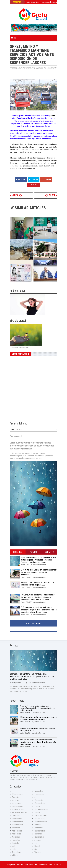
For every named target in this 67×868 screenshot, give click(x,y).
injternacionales (41, 816)
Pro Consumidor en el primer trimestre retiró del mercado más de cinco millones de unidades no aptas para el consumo (38, 597)
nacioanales (17, 831)
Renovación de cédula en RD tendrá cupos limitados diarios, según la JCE (37, 583)
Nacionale (16, 837)
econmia (16, 800)
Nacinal (37, 825)
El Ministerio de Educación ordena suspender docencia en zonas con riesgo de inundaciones (39, 572)
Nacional (38, 834)
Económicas (40, 803)
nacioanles (17, 834)
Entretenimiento (41, 809)
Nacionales (39, 837)
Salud (37, 849)
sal (13, 846)
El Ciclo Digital (26, 865)
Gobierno (16, 816)
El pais (37, 806)
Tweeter (34, 179)
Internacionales (41, 822)
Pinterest (33, 185)
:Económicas (17, 794)
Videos (15, 855)
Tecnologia (17, 852)
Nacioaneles (40, 831)
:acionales (39, 791)
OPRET (52, 116)
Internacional (17, 822)
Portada (15, 843)
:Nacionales (39, 794)
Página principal (16, 436)
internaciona (39, 819)
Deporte (15, 797)
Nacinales (16, 828)
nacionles (16, 840)
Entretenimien (18, 809)
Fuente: (37, 812)
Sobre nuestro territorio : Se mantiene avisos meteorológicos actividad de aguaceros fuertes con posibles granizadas (32, 446)
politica (37, 840)
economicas (17, 803)
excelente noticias (20, 812)
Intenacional (17, 819)
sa (35, 843)
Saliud (37, 846)
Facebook (21, 179)
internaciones (18, 825)
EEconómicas (18, 806)
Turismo (38, 852)
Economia (39, 800)
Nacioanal (39, 828)
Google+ (46, 179)
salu (14, 849)
